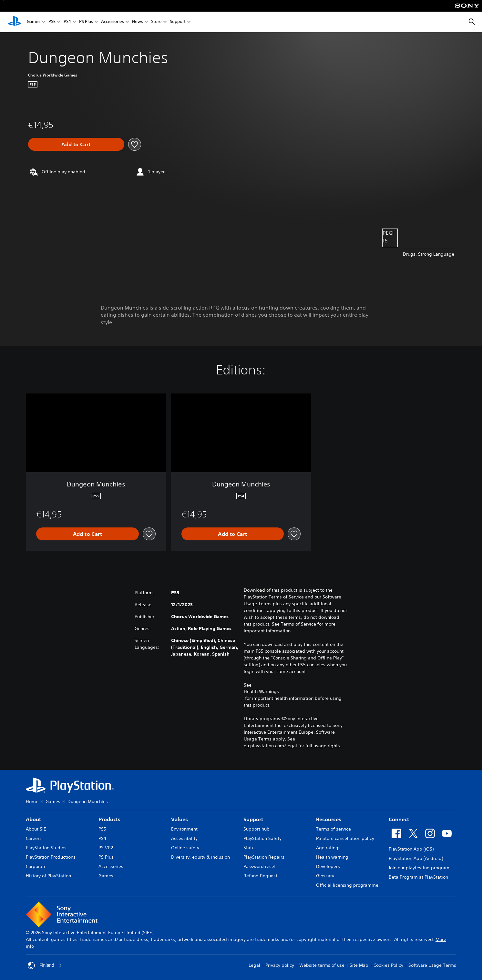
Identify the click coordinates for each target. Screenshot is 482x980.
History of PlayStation (48, 876)
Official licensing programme (347, 885)
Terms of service (333, 829)
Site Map (359, 965)
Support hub (256, 829)
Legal (254, 965)
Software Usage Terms (432, 965)
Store (156, 22)
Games (34, 22)
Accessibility (184, 838)
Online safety (185, 848)
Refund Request (260, 876)
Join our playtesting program (419, 868)
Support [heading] (253, 819)
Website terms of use (322, 965)
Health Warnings (261, 691)
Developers (328, 866)
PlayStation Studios (46, 848)
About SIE (36, 829)
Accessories (113, 22)
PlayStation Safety (262, 838)
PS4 (67, 22)
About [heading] (33, 819)
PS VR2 (106, 848)
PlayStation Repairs (264, 857)
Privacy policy (280, 965)
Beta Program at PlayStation (418, 877)
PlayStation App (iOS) (411, 849)
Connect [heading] (399, 819)
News (138, 22)
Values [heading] (179, 819)
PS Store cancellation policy (345, 838)
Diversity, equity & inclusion (200, 857)
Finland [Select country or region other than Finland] (45, 965)
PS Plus (86, 22)
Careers (34, 838)
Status (250, 848)
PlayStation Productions (51, 857)
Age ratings (328, 848)
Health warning (332, 857)
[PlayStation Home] (15, 22)
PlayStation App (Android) (416, 858)
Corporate (36, 866)
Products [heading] (109, 819)
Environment (184, 829)
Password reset (260, 866)
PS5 (52, 22)
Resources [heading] (329, 819)
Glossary (325, 876)
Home (32, 801)
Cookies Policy (388, 965)
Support (178, 22)
